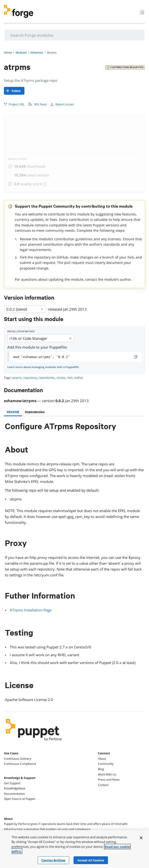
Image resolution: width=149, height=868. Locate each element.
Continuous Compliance (20, 764)
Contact (103, 785)
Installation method (21, 331)
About (102, 759)
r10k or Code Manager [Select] (41, 338)
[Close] (141, 838)
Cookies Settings (53, 860)
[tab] (13, 412)
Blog (101, 769)
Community (106, 764)
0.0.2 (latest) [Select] (25, 309)
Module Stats (17, 159)
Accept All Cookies (91, 860)
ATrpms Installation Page (31, 610)
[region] (74, 849)
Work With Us (107, 774)
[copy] (136, 357)
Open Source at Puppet (20, 799)
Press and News (109, 780)
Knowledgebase (15, 788)
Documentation (14, 794)
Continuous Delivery (18, 759)
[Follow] (14, 91)
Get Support (12, 783)
